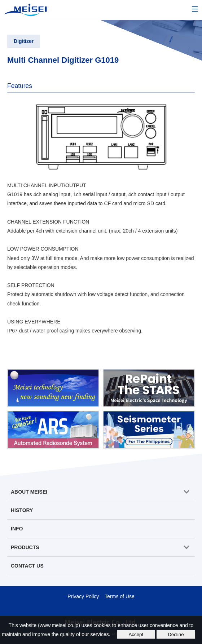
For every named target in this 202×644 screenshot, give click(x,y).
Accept (136, 634)
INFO (17, 529)
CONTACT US (27, 566)
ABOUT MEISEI (29, 492)
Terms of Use (119, 596)
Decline (176, 634)
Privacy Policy (83, 596)
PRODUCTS (25, 547)
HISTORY (22, 510)
